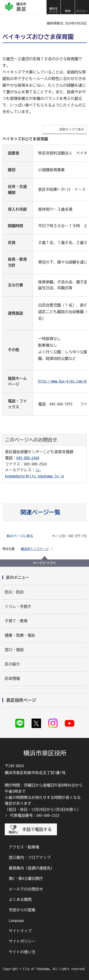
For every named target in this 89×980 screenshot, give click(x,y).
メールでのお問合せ (26, 889)
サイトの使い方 (22, 952)
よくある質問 (20, 899)
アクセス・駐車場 (24, 847)
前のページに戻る (20, 536)
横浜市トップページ (35, 549)
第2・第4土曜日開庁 (26, 878)
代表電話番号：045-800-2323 (35, 815)
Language (16, 920)
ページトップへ (45, 563)
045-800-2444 (28, 458)
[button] (68, 7)
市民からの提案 (22, 910)
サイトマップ (20, 931)
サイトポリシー (22, 941)
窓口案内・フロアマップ (30, 857)
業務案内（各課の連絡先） (32, 868)
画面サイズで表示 (72, 129)
